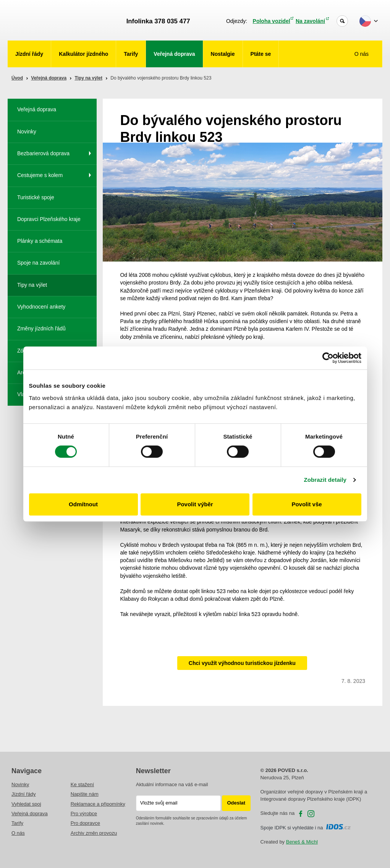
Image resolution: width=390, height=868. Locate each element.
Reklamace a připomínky (98, 804)
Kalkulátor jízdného (83, 54)
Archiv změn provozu (94, 833)
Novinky (27, 132)
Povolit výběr (195, 504)
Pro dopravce (85, 823)
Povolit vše (307, 504)
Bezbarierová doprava (43, 153)
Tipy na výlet (88, 78)
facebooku (301, 814)
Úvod (17, 78)
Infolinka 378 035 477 (158, 21)
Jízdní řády (29, 54)
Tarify (131, 54)
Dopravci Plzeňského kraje (49, 219)
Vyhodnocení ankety (41, 307)
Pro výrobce (84, 814)
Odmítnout (83, 504)
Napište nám (85, 794)
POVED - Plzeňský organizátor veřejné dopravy (64, 20)
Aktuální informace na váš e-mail (172, 784)
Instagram (311, 814)
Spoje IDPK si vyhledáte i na (306, 828)
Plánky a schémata (40, 241)
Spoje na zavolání (38, 263)
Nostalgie (223, 54)
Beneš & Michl (302, 842)
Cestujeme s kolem (40, 175)
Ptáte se (261, 54)
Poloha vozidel (272, 21)
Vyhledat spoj (26, 804)
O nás (362, 54)
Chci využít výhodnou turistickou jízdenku (242, 663)
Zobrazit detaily (325, 480)
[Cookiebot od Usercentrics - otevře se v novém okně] (328, 358)
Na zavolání (310, 21)
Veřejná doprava (174, 54)
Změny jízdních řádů (41, 328)
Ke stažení (82, 784)
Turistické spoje (36, 197)
